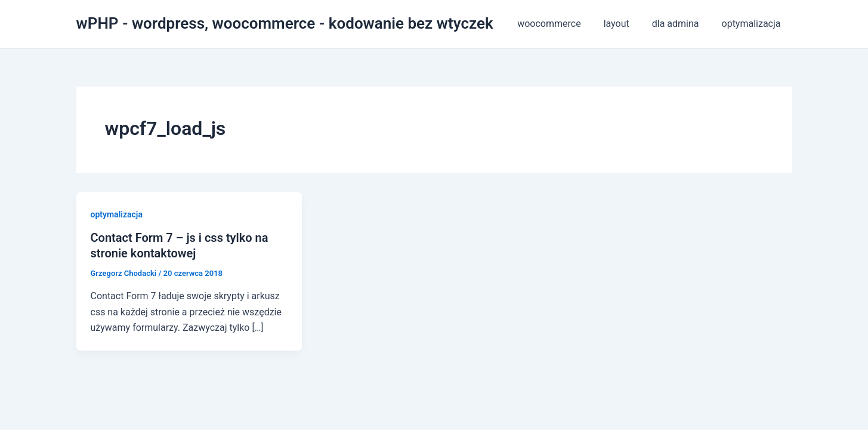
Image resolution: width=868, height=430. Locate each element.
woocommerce (561, 24)
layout (625, 24)
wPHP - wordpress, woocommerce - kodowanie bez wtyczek (285, 23)
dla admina (681, 24)
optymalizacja (753, 24)
